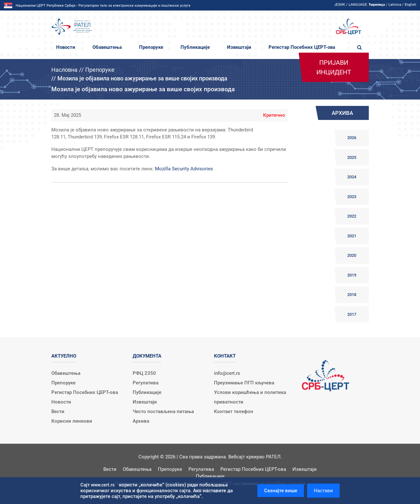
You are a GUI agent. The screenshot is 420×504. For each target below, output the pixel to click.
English (410, 5)
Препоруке (151, 47)
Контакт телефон (234, 411)
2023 (352, 197)
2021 (352, 236)
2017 (352, 314)
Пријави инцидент (334, 67)
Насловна (64, 70)
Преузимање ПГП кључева (244, 383)
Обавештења (107, 47)
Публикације (195, 47)
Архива (141, 421)
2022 (352, 216)
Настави (323, 491)
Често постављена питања (163, 411)
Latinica (395, 5)
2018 (352, 295)
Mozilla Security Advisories (184, 169)
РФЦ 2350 (144, 373)
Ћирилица (377, 5)
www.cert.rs (103, 485)
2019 (352, 275)
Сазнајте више (281, 491)
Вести (58, 411)
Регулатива (146, 383)
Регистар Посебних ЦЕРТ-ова (302, 47)
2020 (352, 255)
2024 (352, 177)
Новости (66, 47)
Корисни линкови (72, 421)
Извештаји (239, 47)
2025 (352, 157)
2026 (352, 138)
